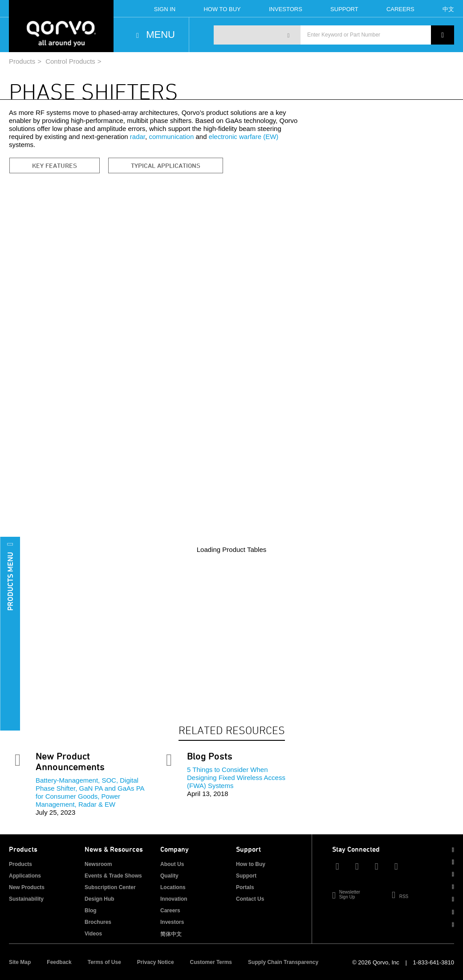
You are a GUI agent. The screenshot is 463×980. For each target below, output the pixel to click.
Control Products (70, 61)
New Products (27, 887)
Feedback (59, 962)
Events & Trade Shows (113, 876)
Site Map (20, 962)
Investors (286, 9)
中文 (448, 9)
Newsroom (98, 864)
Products (22, 61)
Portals (245, 887)
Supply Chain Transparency (283, 962)
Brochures (98, 922)
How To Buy (222, 9)
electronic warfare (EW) (244, 137)
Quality (169, 876)
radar (138, 137)
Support (344, 9)
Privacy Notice (156, 962)
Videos (93, 934)
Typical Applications (166, 165)
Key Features (55, 165)
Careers (400, 9)
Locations (173, 887)
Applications (25, 876)
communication (171, 137)
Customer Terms (211, 962)
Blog (91, 911)
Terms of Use (104, 962)
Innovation (174, 899)
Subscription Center (110, 887)
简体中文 (171, 934)
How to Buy (251, 864)
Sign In (165, 9)
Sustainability (26, 899)
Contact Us (250, 899)
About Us (172, 864)
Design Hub (100, 899)
